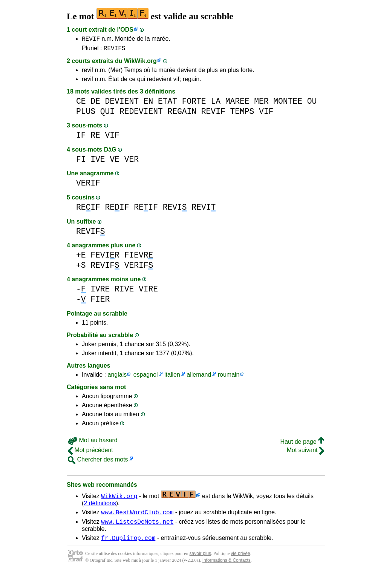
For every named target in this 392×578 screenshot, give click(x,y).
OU (312, 103)
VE (115, 162)
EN (149, 103)
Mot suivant (305, 452)
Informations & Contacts (227, 566)
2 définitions (100, 505)
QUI (107, 114)
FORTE (194, 103)
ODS (127, 30)
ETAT (168, 103)
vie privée (240, 559)
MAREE (237, 103)
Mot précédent (90, 452)
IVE (98, 162)
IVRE (100, 291)
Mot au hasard (93, 442)
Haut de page (302, 444)
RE (95, 137)
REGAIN (182, 114)
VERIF (88, 185)
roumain (229, 377)
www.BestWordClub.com (137, 515)
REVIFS (115, 50)
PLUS (86, 114)
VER (132, 162)
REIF (88, 209)
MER (261, 103)
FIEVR (139, 257)
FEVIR (105, 257)
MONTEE (288, 103)
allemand (199, 377)
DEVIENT (122, 103)
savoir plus (200, 559)
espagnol (146, 377)
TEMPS (242, 114)
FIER (100, 301)
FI (81, 162)
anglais (117, 377)
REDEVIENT (141, 114)
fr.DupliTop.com (128, 543)
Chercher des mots (98, 462)
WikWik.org (140, 63)
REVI (175, 209)
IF (81, 137)
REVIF (91, 40)
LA (216, 103)
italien (172, 377)
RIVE (124, 291)
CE (81, 103)
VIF (266, 114)
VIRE (148, 291)
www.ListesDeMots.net (137, 526)
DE (95, 103)
